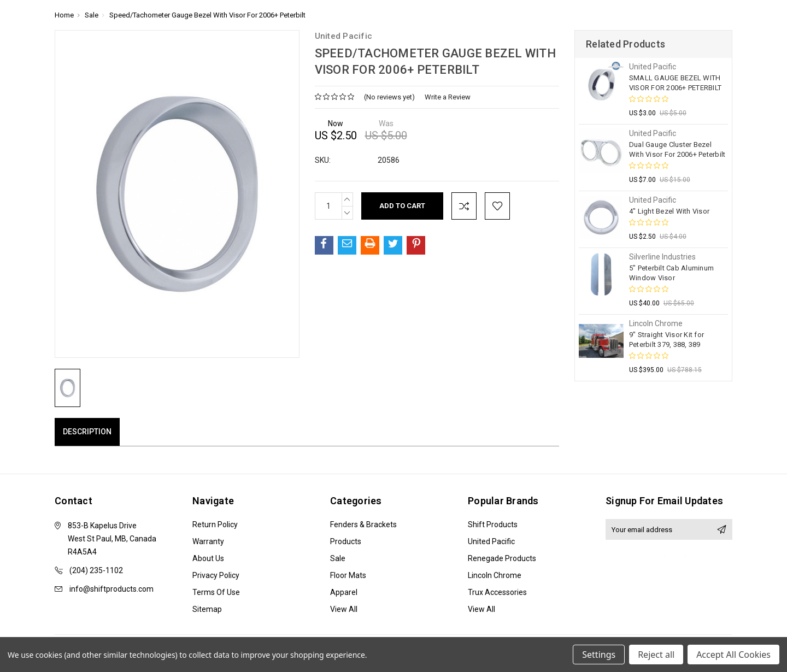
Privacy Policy (216, 575)
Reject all (656, 655)
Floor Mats (348, 575)
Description (87, 432)
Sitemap (207, 609)
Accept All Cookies (733, 655)
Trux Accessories (497, 592)
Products (346, 541)
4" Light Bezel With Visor (669, 211)
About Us (208, 558)
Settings (599, 655)
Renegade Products (502, 558)
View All (344, 609)
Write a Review (448, 97)
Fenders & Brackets (363, 524)
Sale (338, 558)
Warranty (208, 541)
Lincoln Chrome (495, 575)
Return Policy (215, 524)
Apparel (344, 592)
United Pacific (491, 541)
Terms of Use (216, 592)
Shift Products (493, 524)
